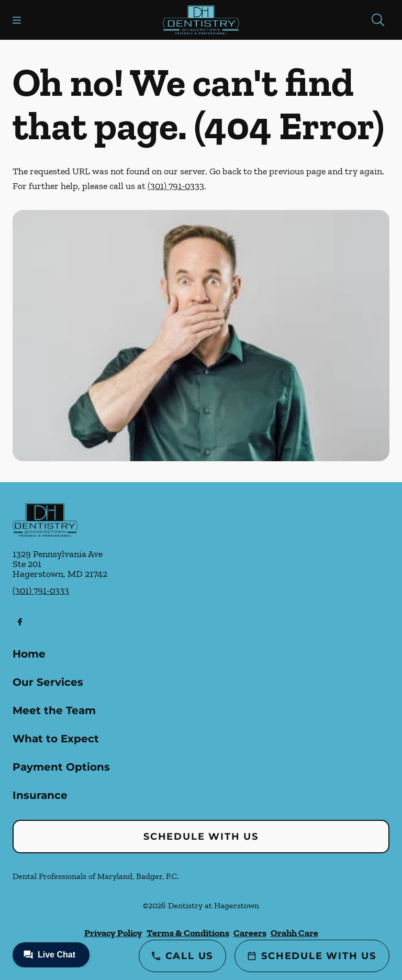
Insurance (40, 795)
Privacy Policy (113, 933)
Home (29, 654)
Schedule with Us (201, 837)
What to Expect (56, 739)
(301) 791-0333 (176, 186)
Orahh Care (294, 933)
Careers (250, 933)
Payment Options (61, 767)
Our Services (48, 682)
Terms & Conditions (188, 933)
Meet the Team (54, 710)
